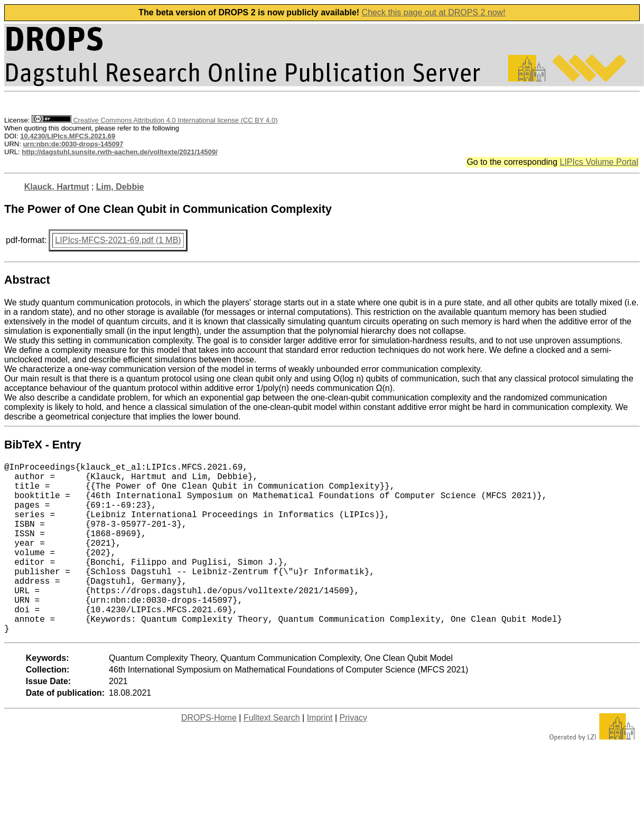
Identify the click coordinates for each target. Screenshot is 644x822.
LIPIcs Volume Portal (599, 162)
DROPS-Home (209, 756)
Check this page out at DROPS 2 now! (434, 12)
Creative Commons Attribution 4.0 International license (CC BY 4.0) (155, 120)
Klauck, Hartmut (57, 187)
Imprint (320, 756)
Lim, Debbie (120, 187)
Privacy (353, 756)
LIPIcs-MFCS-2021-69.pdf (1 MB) (118, 240)
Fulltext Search (272, 756)
